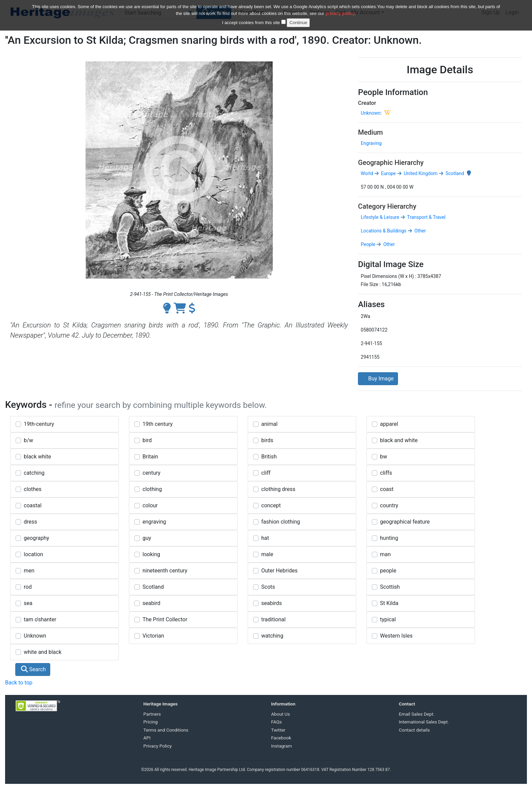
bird (147, 440)
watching (272, 636)
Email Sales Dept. (417, 714)
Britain (150, 457)
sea (28, 603)
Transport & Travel (426, 217)
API (147, 738)
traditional (273, 619)
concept (271, 505)
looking (151, 554)
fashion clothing (281, 522)
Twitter (278, 730)
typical (388, 619)
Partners (152, 714)
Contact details (414, 730)
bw (384, 457)
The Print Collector (165, 619)
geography (36, 538)
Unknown (370, 113)
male (267, 554)
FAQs (277, 722)
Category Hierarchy (387, 206)
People (368, 244)
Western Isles (396, 636)
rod (28, 587)
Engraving (371, 143)
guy (147, 538)
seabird (151, 603)
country (389, 505)
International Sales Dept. (424, 722)
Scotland (454, 173)
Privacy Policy (158, 746)
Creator (367, 103)
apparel (389, 424)
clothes (33, 489)
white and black (43, 652)
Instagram (281, 746)
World (367, 173)
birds (267, 440)
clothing (152, 489)
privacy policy (340, 10)
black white (37, 457)
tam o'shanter (40, 619)
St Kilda (389, 603)
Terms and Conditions (166, 730)
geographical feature (405, 522)
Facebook (281, 738)
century (151, 473)
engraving (154, 522)
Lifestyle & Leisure (380, 217)
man (385, 554)
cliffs (386, 473)
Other (420, 231)
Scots (268, 587)
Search (33, 669)
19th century (158, 424)
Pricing (151, 722)
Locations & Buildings (383, 231)
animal (269, 424)
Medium (370, 132)
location (33, 554)
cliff (266, 473)
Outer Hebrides (279, 571)
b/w (28, 440)
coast (387, 489)
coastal (33, 505)
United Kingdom (420, 173)
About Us (280, 714)
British (269, 457)
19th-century (39, 424)
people (388, 571)
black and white (399, 440)
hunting (389, 538)
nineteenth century (165, 571)
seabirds (272, 603)
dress (30, 522)
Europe (388, 173)
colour (150, 505)
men (29, 571)
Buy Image (378, 379)
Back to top (19, 683)
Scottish (390, 587)
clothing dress (278, 489)
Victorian (153, 636)
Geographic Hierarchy (391, 163)
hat (265, 538)
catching (34, 473)
